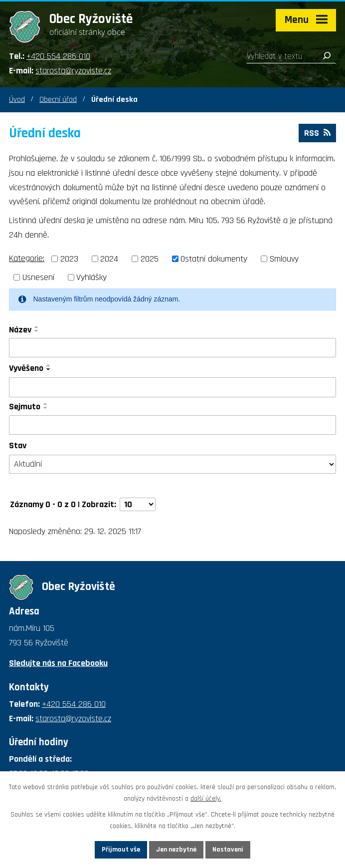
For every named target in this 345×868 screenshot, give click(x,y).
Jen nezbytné (176, 850)
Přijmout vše (121, 850)
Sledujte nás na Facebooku (58, 663)
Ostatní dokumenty (214, 259)
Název (20, 330)
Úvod (17, 100)
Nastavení (228, 850)
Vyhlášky (91, 277)
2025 (150, 259)
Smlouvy (284, 259)
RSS (317, 133)
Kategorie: (27, 258)
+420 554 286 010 (58, 56)
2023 (69, 259)
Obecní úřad (58, 100)
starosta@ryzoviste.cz (73, 71)
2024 (109, 259)
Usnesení (38, 277)
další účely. (206, 799)
